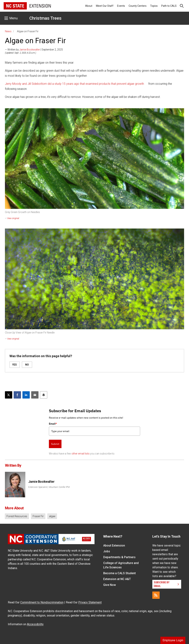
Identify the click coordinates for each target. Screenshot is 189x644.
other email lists (81, 454)
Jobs (107, 551)
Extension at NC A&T (117, 579)
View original (13, 218)
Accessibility (35, 624)
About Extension (114, 546)
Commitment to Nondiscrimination (42, 602)
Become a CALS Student (119, 573)
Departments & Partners (119, 557)
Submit (55, 444)
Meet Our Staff (105, 6)
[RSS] (156, 595)
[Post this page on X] (9, 395)
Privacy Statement (90, 602)
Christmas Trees (45, 18)
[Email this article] (35, 395)
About (89, 6)
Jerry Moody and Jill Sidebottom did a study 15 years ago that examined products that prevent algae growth (74, 84)
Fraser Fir (38, 516)
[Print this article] (44, 395)
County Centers (138, 6)
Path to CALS (169, 6)
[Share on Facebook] (17, 395)
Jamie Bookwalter (30, 50)
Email (53, 424)
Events (121, 6)
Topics (154, 6)
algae (52, 516)
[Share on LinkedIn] (26, 395)
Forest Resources (17, 516)
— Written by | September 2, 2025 (34, 50)
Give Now (110, 585)
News (8, 31)
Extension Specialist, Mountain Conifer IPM (49, 487)
